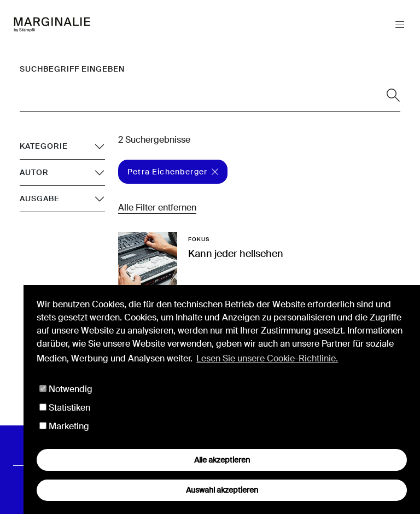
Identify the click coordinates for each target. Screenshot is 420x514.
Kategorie (44, 146)
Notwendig (66, 389)
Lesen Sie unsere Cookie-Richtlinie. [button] (267, 358)
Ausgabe (40, 198)
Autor (34, 172)
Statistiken (65, 408)
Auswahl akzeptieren (222, 490)
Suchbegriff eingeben (72, 69)
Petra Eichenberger (173, 172)
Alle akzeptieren (222, 460)
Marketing (64, 426)
